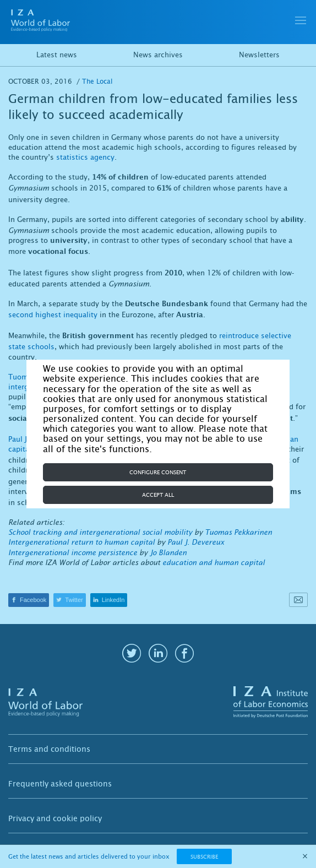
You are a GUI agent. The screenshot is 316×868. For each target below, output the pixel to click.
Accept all (158, 495)
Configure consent (158, 472)
